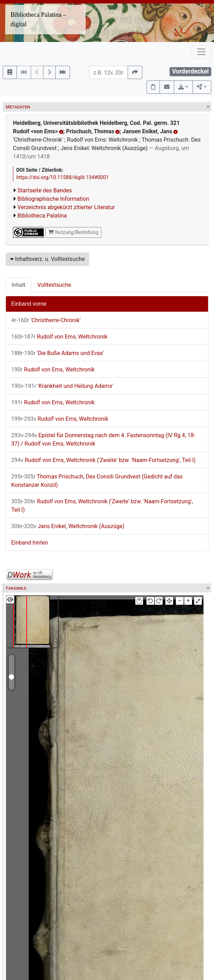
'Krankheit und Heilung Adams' (62, 386)
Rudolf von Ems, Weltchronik (59, 337)
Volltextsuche (54, 285)
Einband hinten (30, 543)
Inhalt (19, 285)
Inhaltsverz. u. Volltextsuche (47, 259)
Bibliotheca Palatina (42, 216)
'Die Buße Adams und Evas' (58, 353)
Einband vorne (29, 304)
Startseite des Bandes (45, 190)
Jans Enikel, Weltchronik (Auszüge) (68, 526)
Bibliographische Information (53, 199)
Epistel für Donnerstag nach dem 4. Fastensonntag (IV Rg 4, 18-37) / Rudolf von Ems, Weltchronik (103, 439)
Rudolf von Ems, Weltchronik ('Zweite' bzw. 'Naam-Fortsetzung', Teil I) (103, 460)
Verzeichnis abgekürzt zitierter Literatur (66, 207)
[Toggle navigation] (201, 52)
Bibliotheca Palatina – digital (38, 19)
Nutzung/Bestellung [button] (73, 232)
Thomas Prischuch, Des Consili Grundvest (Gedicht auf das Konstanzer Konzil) (97, 481)
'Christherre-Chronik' (46, 320)
